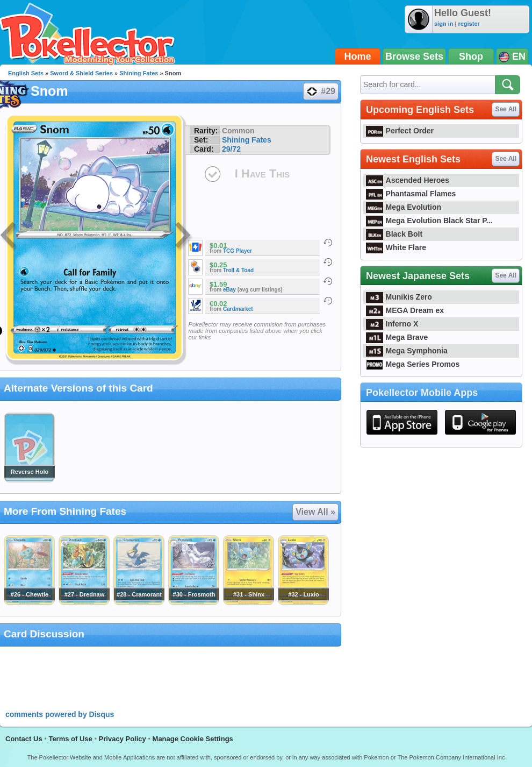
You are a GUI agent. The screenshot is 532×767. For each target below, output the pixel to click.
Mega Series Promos (413, 364)
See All (506, 109)
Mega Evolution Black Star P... (429, 221)
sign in (444, 24)
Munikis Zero (399, 297)
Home (358, 56)
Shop (471, 56)
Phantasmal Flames (411, 194)
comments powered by (60, 714)
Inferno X (392, 324)
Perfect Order (400, 131)
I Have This (262, 173)
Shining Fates (139, 73)
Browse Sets (414, 56)
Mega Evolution (404, 207)
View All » (315, 512)
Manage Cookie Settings (193, 739)
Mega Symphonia (407, 351)
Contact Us (24, 739)
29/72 (231, 149)
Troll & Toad (238, 270)
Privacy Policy (123, 739)
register (469, 24)
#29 (320, 91)
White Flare (396, 247)
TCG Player (238, 251)
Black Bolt (394, 234)
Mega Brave (397, 337)
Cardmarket (238, 309)
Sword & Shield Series (81, 73)
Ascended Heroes (408, 180)
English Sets (26, 73)
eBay (229, 290)
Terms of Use (70, 739)
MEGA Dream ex (405, 310)
